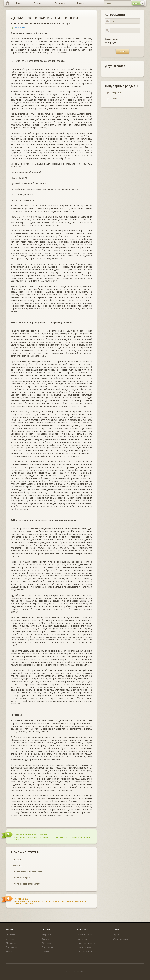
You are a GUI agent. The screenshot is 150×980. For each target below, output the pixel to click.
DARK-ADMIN (20, 28)
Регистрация (110, 43)
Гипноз (38, 24)
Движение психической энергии (44, 17)
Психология (26, 24)
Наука (14, 24)
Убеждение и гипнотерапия (59, 24)
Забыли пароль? (112, 39)
